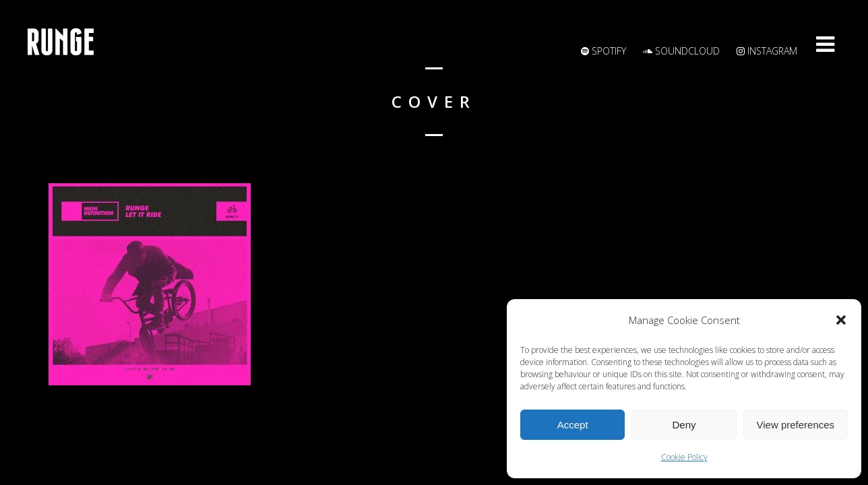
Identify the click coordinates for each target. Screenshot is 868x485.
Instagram (767, 51)
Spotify (603, 51)
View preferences (796, 425)
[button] (841, 320)
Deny (684, 425)
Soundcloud (681, 51)
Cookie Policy (684, 457)
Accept (573, 425)
